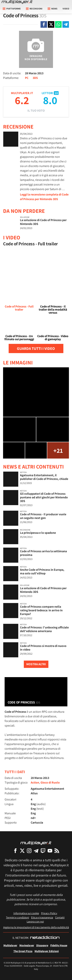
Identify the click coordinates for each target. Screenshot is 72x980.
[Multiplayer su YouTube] (50, 851)
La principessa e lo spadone (38, 533)
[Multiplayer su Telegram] (36, 851)
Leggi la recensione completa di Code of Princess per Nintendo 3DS (44, 197)
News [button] (53, 9)
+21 (58, 450)
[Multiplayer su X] (22, 851)
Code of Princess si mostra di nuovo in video (43, 648)
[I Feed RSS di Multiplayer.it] (57, 851)
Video (66, 9)
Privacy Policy (49, 913)
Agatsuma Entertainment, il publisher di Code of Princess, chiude (44, 477)
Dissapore (42, 945)
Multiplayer (10, 945)
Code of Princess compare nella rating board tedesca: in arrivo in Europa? (41, 610)
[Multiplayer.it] (17, 2)
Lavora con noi (35, 921)
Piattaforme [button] (12, 9)
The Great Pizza (23, 951)
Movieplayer (27, 945)
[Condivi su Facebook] (44, 24)
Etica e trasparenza (42, 917)
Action (35, 782)
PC (27, 78)
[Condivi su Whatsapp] (58, 24)
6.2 (22, 100)
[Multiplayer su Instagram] (29, 851)
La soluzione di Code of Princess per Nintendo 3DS (43, 222)
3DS (35, 78)
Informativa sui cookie (26, 913)
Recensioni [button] (34, 9)
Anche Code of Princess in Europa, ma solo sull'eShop (42, 571)
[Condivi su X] (51, 24)
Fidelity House (59, 945)
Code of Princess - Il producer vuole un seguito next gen (43, 516)
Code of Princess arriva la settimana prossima (43, 553)
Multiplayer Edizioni (47, 951)
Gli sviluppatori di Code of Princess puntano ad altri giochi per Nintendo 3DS (44, 497)
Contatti (60, 917)
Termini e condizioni (17, 917)
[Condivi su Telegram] (66, 24)
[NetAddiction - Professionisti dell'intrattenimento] (45, 938)
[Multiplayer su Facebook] (15, 851)
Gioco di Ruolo (50, 782)
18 (56, 93)
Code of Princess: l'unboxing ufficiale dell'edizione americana (44, 629)
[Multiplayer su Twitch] (43, 851)
